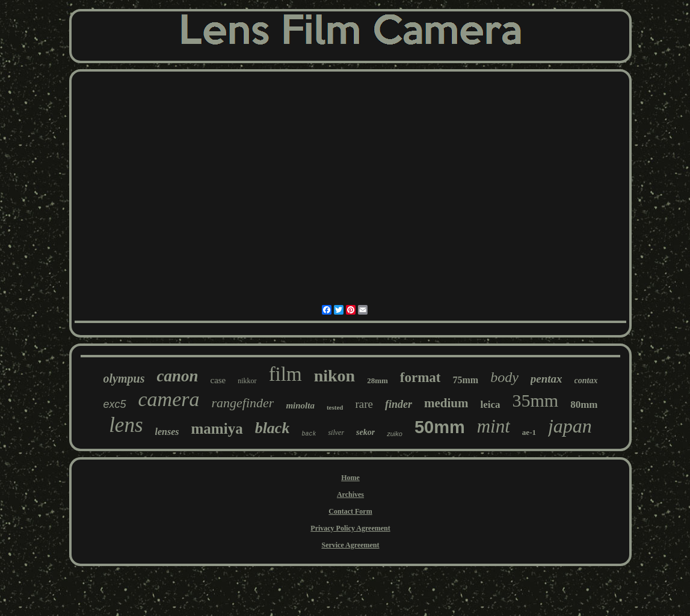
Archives (350, 494)
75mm (465, 380)
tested (335, 407)
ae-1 (529, 432)
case (218, 380)
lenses (167, 432)
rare (364, 404)
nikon (335, 376)
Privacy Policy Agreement (350, 528)
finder (399, 404)
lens (126, 425)
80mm (584, 405)
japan (570, 426)
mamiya (217, 429)
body (504, 377)
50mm (440, 427)
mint (494, 426)
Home (350, 478)
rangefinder (243, 403)
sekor (365, 432)
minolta (300, 405)
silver (336, 433)
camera (169, 399)
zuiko (395, 434)
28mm (377, 380)
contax (586, 380)
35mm (535, 400)
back (309, 434)
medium (446, 403)
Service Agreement (350, 545)
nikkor (247, 381)
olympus (124, 378)
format (420, 377)
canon (177, 376)
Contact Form (350, 511)
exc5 (115, 404)
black (273, 428)
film (285, 374)
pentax (547, 379)
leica (490, 405)
